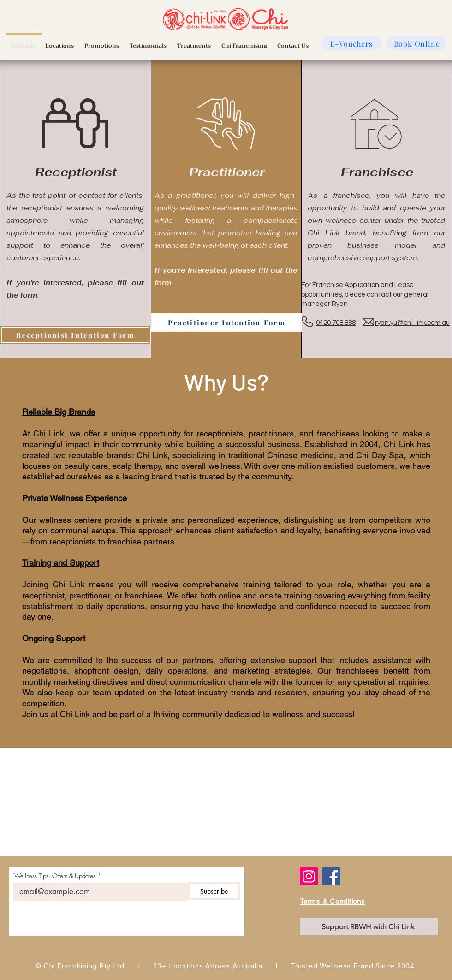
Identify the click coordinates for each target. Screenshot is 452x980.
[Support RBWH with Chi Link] (369, 926)
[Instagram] (309, 876)
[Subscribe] (214, 891)
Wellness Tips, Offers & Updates (55, 876)
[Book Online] (417, 43)
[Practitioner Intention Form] (227, 323)
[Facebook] (331, 876)
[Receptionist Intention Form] (75, 335)
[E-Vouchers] (351, 43)
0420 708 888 (336, 323)
